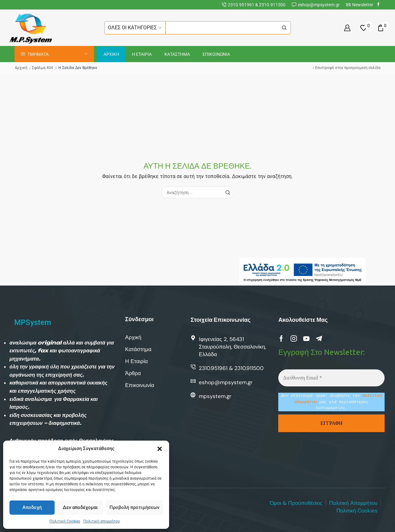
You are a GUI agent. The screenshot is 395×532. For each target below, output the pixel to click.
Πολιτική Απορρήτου (353, 503)
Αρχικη (111, 54)
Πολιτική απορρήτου (102, 521)
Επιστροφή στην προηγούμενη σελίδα (348, 68)
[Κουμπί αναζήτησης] (284, 28)
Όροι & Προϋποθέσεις (296, 503)
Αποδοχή (32, 507)
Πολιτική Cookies (65, 521)
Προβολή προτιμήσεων (134, 507)
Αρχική (21, 68)
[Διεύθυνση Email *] (331, 378)
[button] (160, 449)
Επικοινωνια (216, 54)
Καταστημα (177, 54)
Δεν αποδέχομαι (80, 507)
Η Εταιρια (142, 54)
